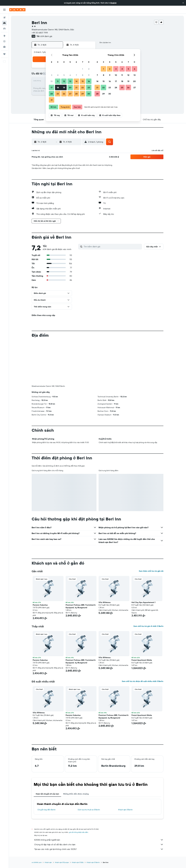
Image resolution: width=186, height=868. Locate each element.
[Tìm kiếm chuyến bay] (4, 18)
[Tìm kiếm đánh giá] (112, 247)
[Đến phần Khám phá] (4, 36)
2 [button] (89, 69)
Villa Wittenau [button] (105, 602)
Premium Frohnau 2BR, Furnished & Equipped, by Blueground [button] (81, 606)
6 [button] (70, 75)
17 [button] (52, 87)
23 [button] (89, 87)
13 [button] (70, 81)
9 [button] (89, 75)
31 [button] (52, 100)
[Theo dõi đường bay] (4, 41)
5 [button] (64, 75)
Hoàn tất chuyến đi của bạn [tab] (47, 794)
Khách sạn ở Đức (78, 862)
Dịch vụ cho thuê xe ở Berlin (89, 810)
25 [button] (58, 94)
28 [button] (76, 94)
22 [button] (83, 87)
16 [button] (89, 81)
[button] (183, 3)
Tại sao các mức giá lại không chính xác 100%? (99, 849)
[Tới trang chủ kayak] (17, 10)
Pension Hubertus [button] (40, 605)
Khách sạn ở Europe (62, 862)
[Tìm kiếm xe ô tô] (4, 28)
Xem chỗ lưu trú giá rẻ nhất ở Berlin (148, 626)
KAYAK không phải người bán (99, 840)
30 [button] (89, 94)
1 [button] (83, 69)
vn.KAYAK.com (37, 862)
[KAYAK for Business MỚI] (4, 47)
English (113, 3)
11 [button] (58, 81)
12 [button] (64, 81)
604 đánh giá (46, 36)
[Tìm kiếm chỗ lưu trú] (4, 23)
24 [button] (52, 94)
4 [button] (58, 75)
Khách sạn (48, 862)
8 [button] (83, 75)
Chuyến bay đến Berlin (47, 810)
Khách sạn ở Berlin (125, 810)
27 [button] (70, 94)
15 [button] (83, 81)
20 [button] (70, 87)
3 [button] (52, 75)
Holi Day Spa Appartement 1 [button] (143, 602)
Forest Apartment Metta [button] (142, 660)
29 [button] (83, 94)
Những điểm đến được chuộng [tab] (76, 794)
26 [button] (64, 94)
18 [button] (58, 87)
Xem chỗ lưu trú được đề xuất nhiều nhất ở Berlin (143, 681)
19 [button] (64, 87)
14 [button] (76, 81)
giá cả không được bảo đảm (79, 832)
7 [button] (76, 75)
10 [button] (52, 81)
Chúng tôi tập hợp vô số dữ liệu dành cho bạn (99, 844)
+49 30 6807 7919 (40, 33)
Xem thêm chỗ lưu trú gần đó (151, 571)
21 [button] (76, 87)
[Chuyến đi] (4, 54)
